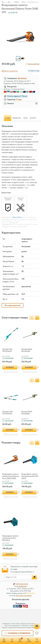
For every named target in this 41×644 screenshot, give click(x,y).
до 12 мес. (7, 89)
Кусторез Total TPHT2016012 (7, 350)
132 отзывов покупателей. (24, 595)
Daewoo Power (17, 217)
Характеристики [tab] (17, 118)
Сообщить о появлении (18, 633)
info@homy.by (23, 586)
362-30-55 (22, 584)
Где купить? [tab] (33, 118)
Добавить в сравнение (10, 71)
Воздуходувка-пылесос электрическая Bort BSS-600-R (30, 476)
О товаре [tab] (8, 118)
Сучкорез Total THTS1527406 (7, 413)
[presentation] (32, 317)
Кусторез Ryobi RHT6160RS (27, 413)
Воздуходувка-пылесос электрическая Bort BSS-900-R (10, 538)
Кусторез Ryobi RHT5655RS (27, 350)
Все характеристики (13, 305)
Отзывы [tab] (25, 118)
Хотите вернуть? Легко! (17, 96)
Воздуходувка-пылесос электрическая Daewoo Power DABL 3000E (11, 476)
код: (13, 13)
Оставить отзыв (34, 70)
